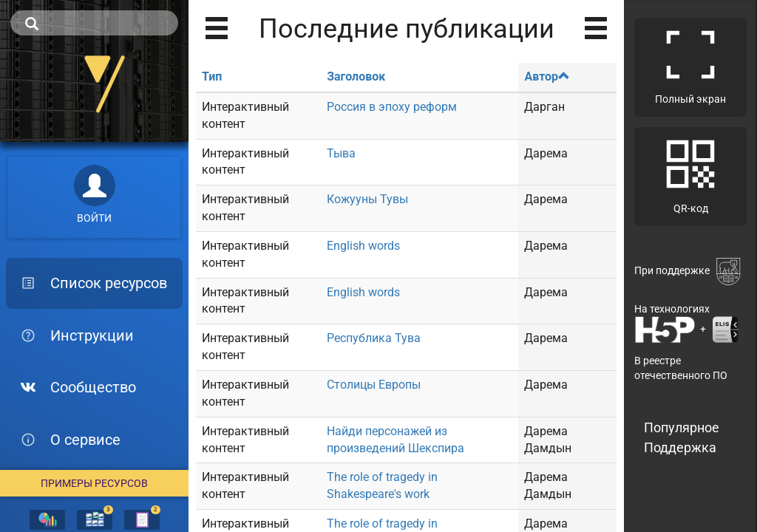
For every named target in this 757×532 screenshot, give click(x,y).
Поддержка (680, 447)
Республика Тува (374, 338)
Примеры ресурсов (94, 483)
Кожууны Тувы (367, 199)
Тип (212, 76)
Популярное (682, 427)
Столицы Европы (374, 385)
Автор (547, 76)
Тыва (341, 153)
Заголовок (356, 76)
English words (363, 246)
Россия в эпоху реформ (392, 107)
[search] (94, 23)
